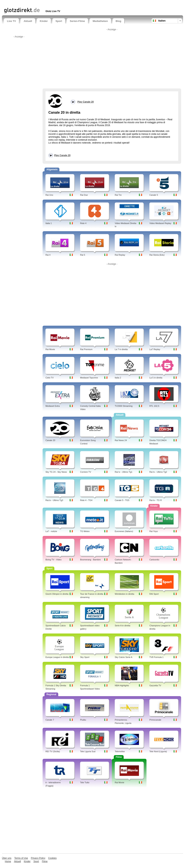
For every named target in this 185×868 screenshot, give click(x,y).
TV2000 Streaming (124, 406)
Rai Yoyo (154, 531)
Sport (59, 21)
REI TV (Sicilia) (53, 751)
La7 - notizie (51, 531)
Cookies (52, 858)
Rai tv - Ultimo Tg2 (158, 472)
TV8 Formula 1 (156, 657)
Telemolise (120, 751)
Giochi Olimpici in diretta (57, 594)
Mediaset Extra (53, 406)
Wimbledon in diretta (124, 594)
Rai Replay (120, 255)
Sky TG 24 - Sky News (56, 472)
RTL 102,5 (154, 406)
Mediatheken (100, 21)
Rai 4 (48, 255)
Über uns (7, 858)
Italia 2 (118, 378)
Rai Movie (50, 349)
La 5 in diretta (156, 378)
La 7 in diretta (121, 349)
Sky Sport (85, 657)
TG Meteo (85, 531)
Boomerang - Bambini (90, 560)
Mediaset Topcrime (89, 378)
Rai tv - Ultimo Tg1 (124, 472)
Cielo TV (50, 378)
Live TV (11, 21)
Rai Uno (49, 195)
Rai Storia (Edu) (157, 255)
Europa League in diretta (57, 657)
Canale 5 (154, 195)
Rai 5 (83, 255)
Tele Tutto (85, 782)
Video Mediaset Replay (160, 223)
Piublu (83, 720)
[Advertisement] (49, 3)
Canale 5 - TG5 (122, 500)
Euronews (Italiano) (124, 531)
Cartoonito (154, 560)
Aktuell (28, 21)
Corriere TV (86, 472)
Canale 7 (50, 720)
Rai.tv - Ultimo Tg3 (54, 500)
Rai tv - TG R (156, 500)
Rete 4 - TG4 (86, 500)
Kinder (44, 21)
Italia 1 (49, 223)
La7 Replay (155, 349)
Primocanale (155, 720)
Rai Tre (118, 195)
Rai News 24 (121, 440)
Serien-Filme (77, 21)
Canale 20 (50, 440)
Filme (45, 861)
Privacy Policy (38, 858)
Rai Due (84, 195)
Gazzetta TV (155, 685)
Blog (119, 21)
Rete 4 (83, 223)
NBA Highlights (122, 685)
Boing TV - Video (54, 560)
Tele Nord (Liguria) (158, 751)
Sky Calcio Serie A (123, 657)
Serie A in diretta (122, 626)
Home (8, 861)
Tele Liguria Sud (88, 751)
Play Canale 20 (62, 155)
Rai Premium (86, 349)
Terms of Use (21, 858)
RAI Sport (154, 594)
